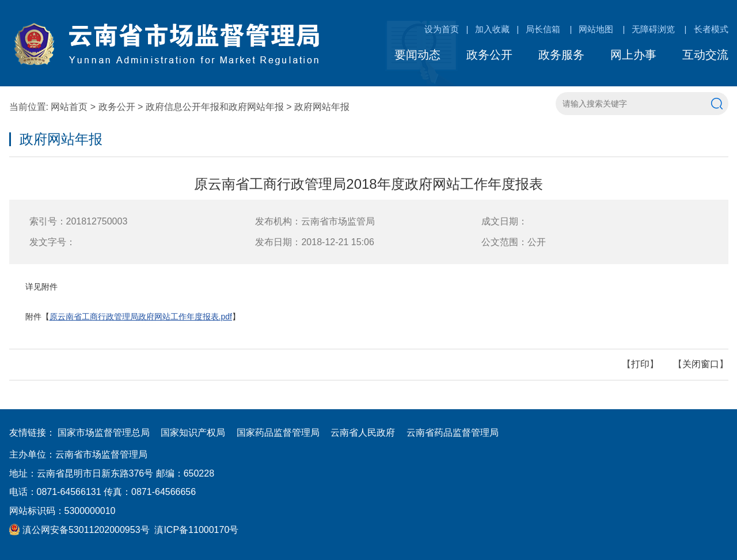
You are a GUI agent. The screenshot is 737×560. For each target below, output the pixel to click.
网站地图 (596, 29)
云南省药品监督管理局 (453, 433)
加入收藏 (492, 29)
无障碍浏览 (653, 29)
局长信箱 (543, 29)
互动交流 (705, 55)
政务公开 (489, 55)
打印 (640, 364)
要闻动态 (417, 55)
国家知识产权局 (193, 433)
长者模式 (711, 29)
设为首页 (442, 29)
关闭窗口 (701, 364)
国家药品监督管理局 (278, 433)
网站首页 (69, 107)
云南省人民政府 (363, 433)
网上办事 (633, 55)
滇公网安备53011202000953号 (79, 530)
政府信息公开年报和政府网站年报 (215, 107)
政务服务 (561, 55)
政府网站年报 (322, 107)
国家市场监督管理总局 (104, 433)
